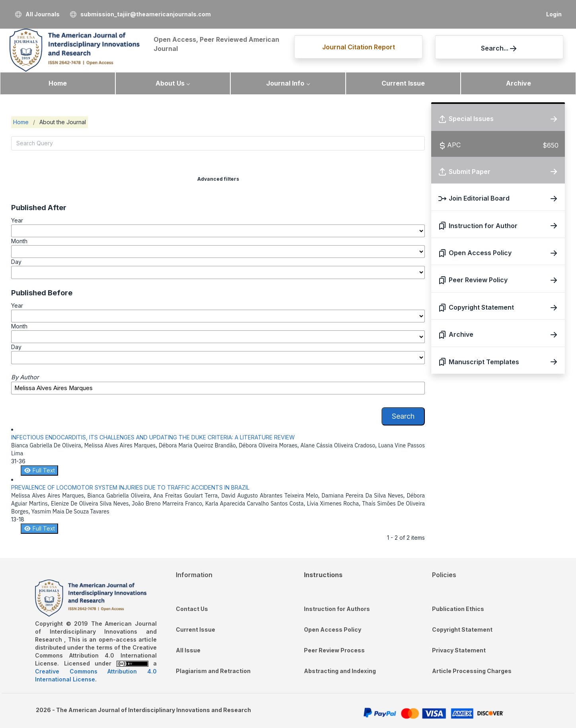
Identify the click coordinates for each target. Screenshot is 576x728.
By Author (25, 377)
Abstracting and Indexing (340, 671)
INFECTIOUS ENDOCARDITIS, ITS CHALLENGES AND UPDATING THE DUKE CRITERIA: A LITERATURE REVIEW (153, 437)
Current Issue (403, 83)
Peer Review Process (334, 650)
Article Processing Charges (472, 671)
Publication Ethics (458, 609)
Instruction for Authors (337, 609)
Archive (519, 83)
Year (17, 220)
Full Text (39, 470)
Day (16, 262)
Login (554, 14)
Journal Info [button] (285, 83)
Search (403, 416)
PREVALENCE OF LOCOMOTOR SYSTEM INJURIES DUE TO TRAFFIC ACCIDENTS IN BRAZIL (130, 487)
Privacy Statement (459, 650)
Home (58, 83)
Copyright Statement (462, 629)
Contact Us (192, 609)
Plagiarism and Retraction (213, 671)
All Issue (188, 650)
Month (19, 241)
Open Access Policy (333, 629)
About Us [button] (170, 83)
